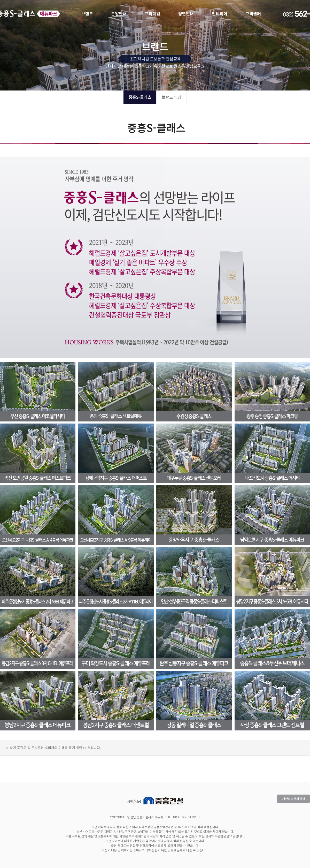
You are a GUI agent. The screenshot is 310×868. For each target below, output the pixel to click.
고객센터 (253, 13)
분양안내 (119, 13)
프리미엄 (152, 13)
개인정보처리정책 (293, 799)
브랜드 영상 (172, 97)
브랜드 (87, 13)
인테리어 (220, 13)
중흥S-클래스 (140, 97)
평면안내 (186, 13)
